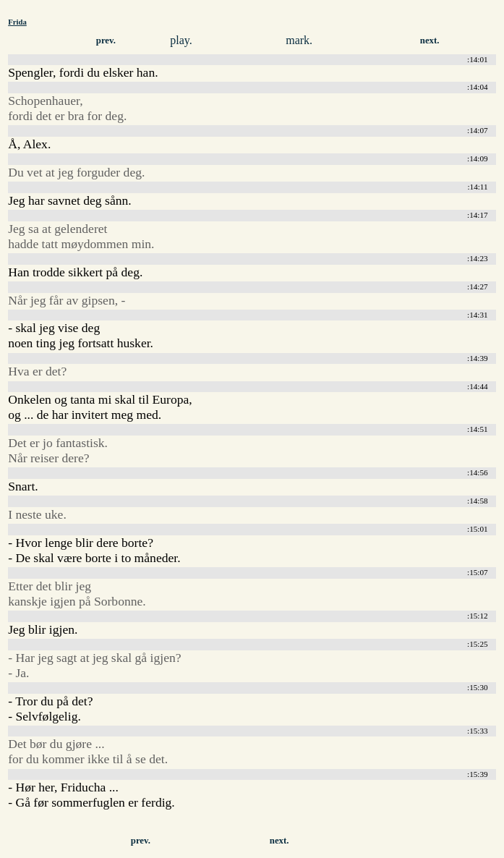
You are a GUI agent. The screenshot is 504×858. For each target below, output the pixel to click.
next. (430, 41)
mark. (299, 40)
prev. (106, 41)
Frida (17, 22)
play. (181, 40)
